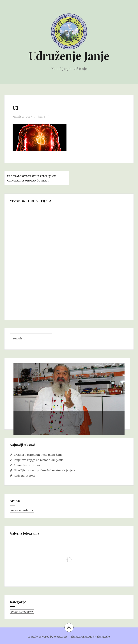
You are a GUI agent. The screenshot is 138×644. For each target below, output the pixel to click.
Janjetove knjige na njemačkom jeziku (39, 460)
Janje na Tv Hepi (25, 475)
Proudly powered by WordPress (48, 637)
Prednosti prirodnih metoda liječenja (38, 455)
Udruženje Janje (69, 55)
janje (42, 116)
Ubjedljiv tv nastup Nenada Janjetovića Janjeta (45, 470)
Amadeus (86, 637)
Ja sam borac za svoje (28, 465)
